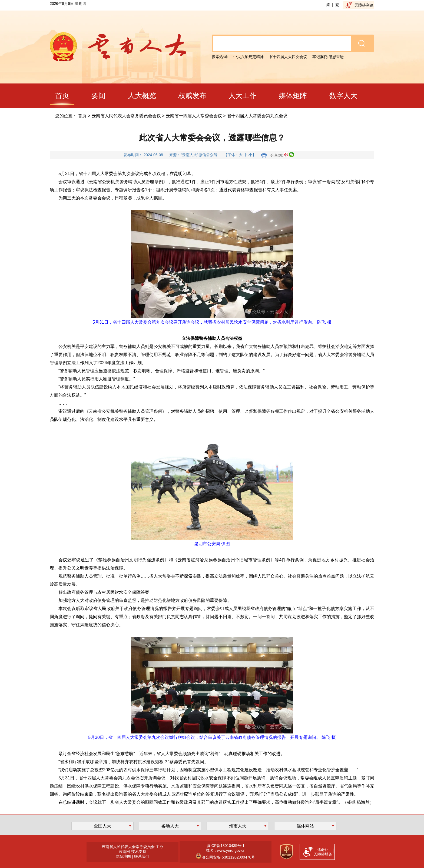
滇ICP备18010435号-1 (226, 846)
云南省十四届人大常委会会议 (194, 116)
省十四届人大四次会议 (288, 57)
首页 (82, 116)
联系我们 (142, 856)
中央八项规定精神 (249, 57)
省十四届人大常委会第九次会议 (257, 116)
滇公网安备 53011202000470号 (228, 857)
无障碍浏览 (364, 5)
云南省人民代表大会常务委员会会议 (126, 116)
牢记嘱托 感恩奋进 (328, 57)
